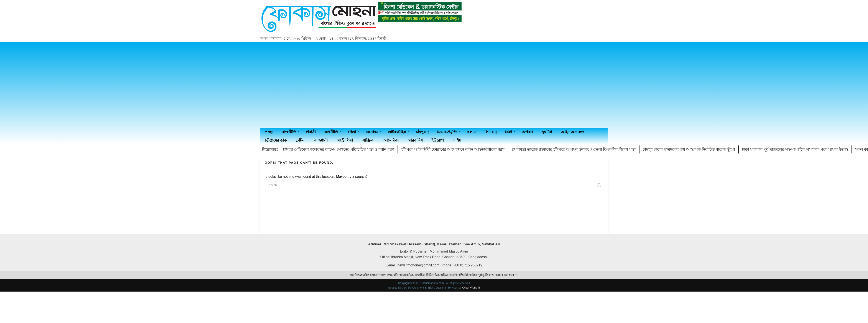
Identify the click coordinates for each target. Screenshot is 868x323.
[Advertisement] (301, 85)
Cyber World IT (471, 288)
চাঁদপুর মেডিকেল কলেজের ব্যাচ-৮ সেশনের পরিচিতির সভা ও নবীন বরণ (339, 149)
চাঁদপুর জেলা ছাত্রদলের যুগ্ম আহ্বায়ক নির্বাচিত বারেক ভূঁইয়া (689, 149)
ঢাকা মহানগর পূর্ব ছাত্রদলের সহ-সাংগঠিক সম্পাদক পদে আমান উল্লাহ (795, 149)
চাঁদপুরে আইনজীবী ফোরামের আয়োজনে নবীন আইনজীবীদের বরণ (453, 149)
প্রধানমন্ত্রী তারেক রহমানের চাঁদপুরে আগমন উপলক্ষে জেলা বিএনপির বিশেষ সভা (574, 149)
